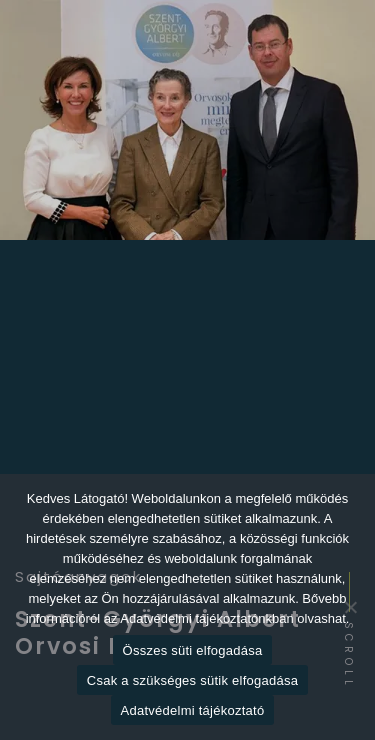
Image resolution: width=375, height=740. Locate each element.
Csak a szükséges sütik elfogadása (192, 680)
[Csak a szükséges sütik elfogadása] (350, 607)
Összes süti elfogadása (193, 650)
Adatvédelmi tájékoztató (193, 710)
